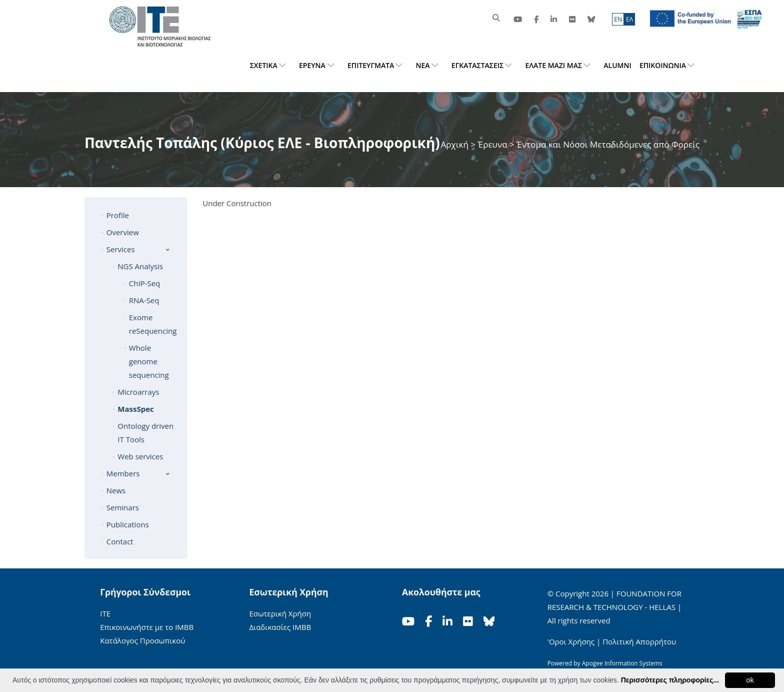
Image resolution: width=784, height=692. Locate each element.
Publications (128, 524)
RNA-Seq (144, 300)
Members (123, 473)
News (116, 490)
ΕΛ (629, 19)
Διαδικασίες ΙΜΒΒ (280, 627)
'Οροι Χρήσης (571, 641)
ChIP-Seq (145, 283)
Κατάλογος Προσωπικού (142, 640)
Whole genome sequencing (149, 361)
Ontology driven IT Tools (145, 433)
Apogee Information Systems (622, 663)
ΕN (618, 19)
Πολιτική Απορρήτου (639, 641)
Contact (120, 541)
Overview (123, 232)
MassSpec (135, 409)
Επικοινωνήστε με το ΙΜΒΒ (147, 627)
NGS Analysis (140, 266)
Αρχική (456, 144)
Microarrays (138, 392)
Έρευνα (492, 144)
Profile (118, 215)
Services (121, 249)
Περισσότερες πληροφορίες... (670, 680)
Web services (140, 456)
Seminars (123, 507)
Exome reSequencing (153, 324)
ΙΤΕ (105, 613)
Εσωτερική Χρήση (280, 613)
